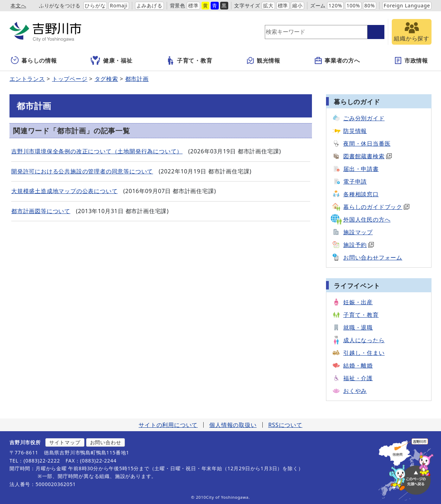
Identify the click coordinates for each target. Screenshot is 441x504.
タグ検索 (106, 79)
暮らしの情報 (34, 60)
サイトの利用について (168, 425)
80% (370, 5)
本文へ (18, 5)
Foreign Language (407, 5)
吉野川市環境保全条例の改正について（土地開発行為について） (97, 151)
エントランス (27, 79)
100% (353, 5)
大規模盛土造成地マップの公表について (64, 191)
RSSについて (285, 425)
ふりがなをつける (60, 5)
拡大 (268, 5)
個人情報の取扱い (233, 425)
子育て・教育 (189, 60)
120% (335, 5)
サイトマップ (65, 442)
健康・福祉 (112, 60)
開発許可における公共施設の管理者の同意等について (82, 171)
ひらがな (95, 5)
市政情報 (411, 60)
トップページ (70, 79)
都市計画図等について (41, 211)
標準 (193, 5)
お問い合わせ (106, 442)
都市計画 (137, 79)
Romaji (119, 5)
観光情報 (263, 60)
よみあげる (149, 5)
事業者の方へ (337, 60)
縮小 (298, 5)
